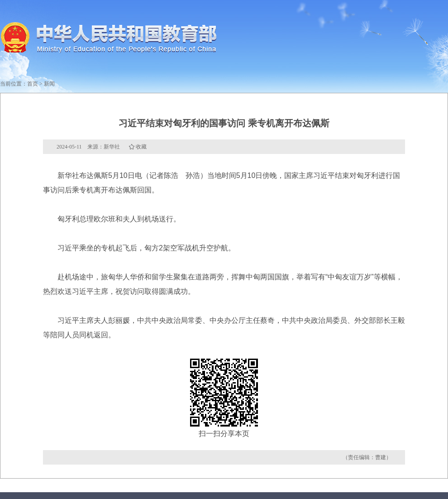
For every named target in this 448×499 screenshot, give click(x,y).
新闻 (49, 84)
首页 (33, 84)
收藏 (141, 147)
